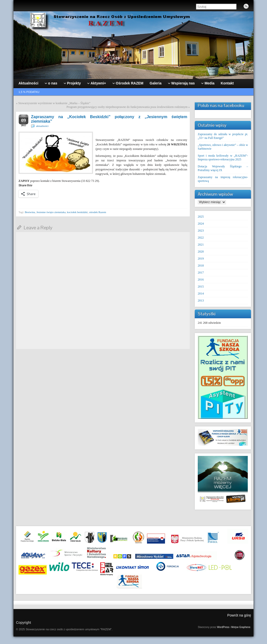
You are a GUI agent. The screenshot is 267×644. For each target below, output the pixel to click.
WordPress (223, 627)
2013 (201, 301)
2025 (201, 217)
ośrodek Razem (97, 212)
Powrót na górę (239, 615)
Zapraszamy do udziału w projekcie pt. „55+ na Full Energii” (223, 136)
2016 (201, 280)
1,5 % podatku (29, 92)
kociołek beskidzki (77, 212)
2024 (201, 224)
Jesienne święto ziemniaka (51, 212)
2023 (201, 231)
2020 (201, 252)
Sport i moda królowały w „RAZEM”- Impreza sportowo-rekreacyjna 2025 (223, 158)
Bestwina (30, 212)
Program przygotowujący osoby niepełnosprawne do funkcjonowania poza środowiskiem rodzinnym (127, 107)
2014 (201, 294)
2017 (201, 273)
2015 (201, 287)
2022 (201, 238)
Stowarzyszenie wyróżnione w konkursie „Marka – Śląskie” (54, 103)
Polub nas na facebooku (221, 105)
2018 (201, 266)
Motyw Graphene (241, 627)
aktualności (42, 126)
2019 (201, 259)
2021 (201, 245)
